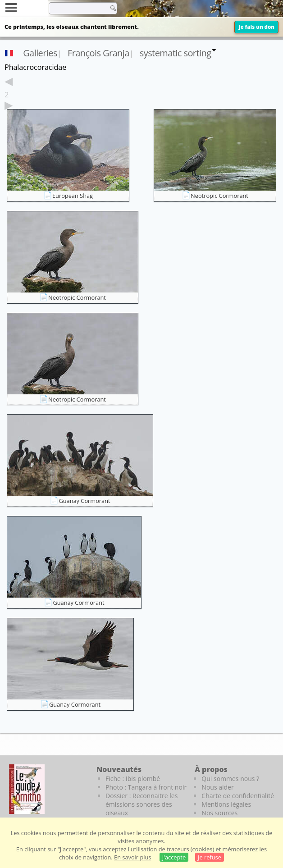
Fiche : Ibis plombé (133, 779)
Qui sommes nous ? (230, 779)
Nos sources (219, 813)
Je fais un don (256, 27)
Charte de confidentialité (238, 796)
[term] (76, 8)
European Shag (73, 196)
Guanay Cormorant (84, 501)
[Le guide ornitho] (27, 789)
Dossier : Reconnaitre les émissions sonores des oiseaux (141, 804)
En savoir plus (132, 857)
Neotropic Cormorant (219, 196)
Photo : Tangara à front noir (146, 787)
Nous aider (217, 787)
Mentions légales (226, 804)
